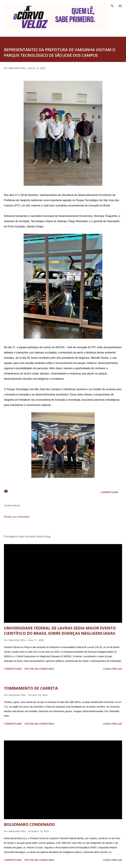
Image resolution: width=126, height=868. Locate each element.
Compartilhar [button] (109, 492)
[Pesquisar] (112, 6)
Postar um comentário (17, 517)
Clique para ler (113, 669)
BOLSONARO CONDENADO (29, 824)
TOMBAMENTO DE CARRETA (31, 688)
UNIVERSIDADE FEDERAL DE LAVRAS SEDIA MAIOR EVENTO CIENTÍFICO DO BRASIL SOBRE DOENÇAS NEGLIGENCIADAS (60, 631)
